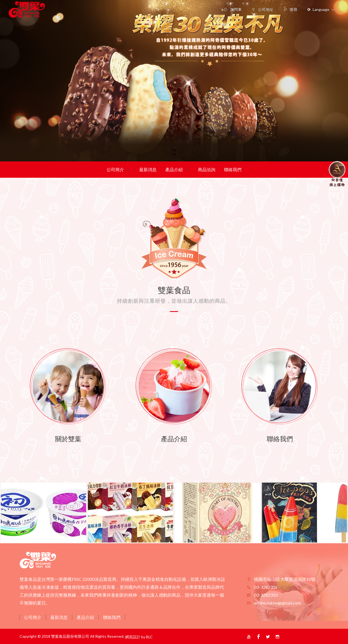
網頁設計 (133, 637)
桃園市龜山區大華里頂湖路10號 (284, 579)
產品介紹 (85, 617)
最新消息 (59, 617)
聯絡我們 (112, 617)
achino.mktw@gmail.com (277, 603)
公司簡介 (33, 617)
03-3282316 (265, 587)
